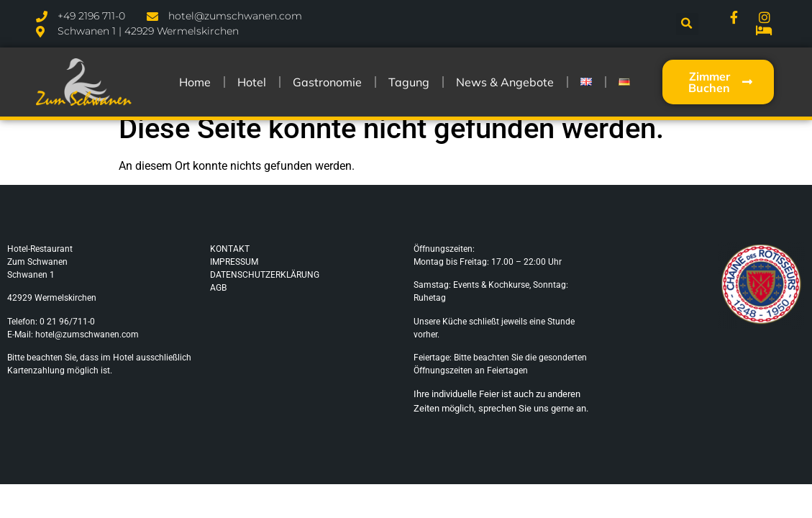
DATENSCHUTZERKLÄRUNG (265, 275)
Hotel (252, 82)
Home (195, 82)
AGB (218, 288)
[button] (687, 24)
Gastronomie (327, 82)
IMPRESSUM (234, 262)
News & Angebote (505, 82)
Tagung (409, 82)
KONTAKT (230, 249)
